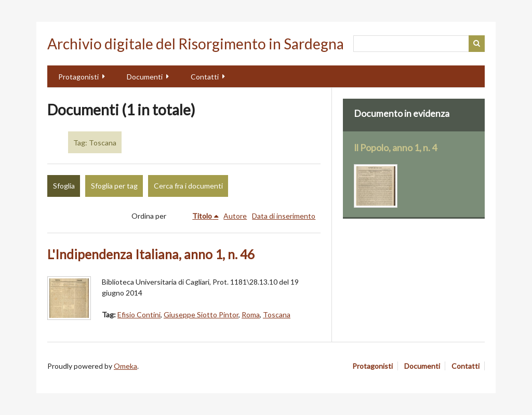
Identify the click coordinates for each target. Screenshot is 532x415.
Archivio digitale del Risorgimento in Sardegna (196, 44)
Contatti (205, 77)
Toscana (277, 314)
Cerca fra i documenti (188, 186)
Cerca (477, 44)
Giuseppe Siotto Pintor (201, 314)
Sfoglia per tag (114, 186)
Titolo (202, 216)
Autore (235, 216)
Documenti (145, 77)
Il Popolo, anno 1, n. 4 (395, 148)
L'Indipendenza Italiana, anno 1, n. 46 (151, 254)
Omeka (125, 366)
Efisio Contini (139, 314)
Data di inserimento (284, 216)
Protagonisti (78, 77)
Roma (251, 314)
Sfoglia (64, 186)
